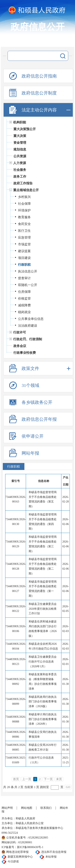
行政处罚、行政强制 (28, 339)
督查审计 (24, 278)
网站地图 (27, 808)
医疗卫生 (24, 231)
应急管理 (24, 237)
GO (68, 787)
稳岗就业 (24, 312)
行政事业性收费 (25, 353)
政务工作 (20, 176)
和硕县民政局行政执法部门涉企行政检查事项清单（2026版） (43, 702)
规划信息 (20, 149)
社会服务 (20, 170)
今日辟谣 (13, 862)
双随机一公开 (28, 285)
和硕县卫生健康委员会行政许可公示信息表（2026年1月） (43, 662)
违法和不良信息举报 (54, 852)
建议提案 (24, 251)
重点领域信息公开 (26, 190)
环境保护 (24, 210)
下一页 (48, 779)
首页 (16, 779)
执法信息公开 (28, 271)
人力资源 (20, 163)
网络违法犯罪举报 (17, 852)
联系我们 (46, 808)
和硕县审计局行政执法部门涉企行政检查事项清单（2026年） (43, 719)
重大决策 (20, 136)
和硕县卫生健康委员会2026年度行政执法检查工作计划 (43, 609)
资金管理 (20, 143)
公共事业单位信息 (31, 319)
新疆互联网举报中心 (20, 857)
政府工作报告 (23, 183)
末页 (59, 779)
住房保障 (24, 292)
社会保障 (24, 204)
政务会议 (20, 346)
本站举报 (51, 857)
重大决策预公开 (25, 129)
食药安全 (24, 224)
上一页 (27, 779)
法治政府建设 (28, 326)
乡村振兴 (24, 197)
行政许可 (20, 332)
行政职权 (24, 265)
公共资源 (20, 156)
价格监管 (24, 298)
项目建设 (24, 258)
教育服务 (24, 217)
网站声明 (7, 808)
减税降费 (24, 305)
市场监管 (24, 244)
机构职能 (20, 122)
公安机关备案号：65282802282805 (27, 838)
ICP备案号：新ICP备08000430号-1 (22, 847)
